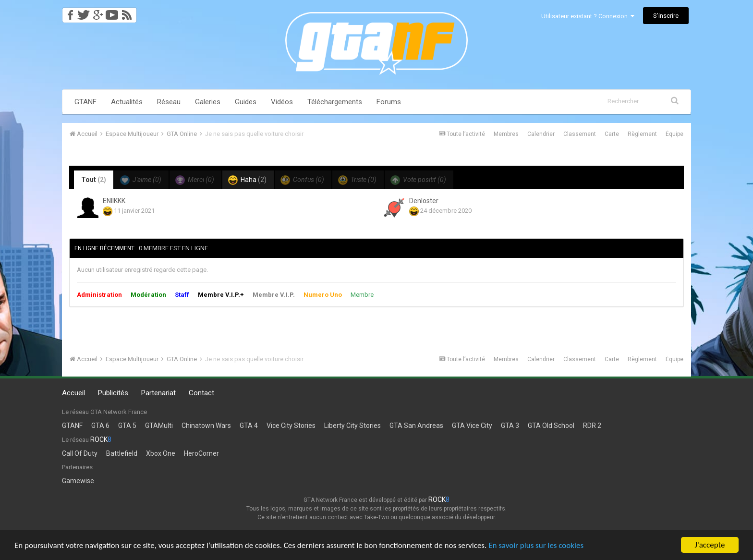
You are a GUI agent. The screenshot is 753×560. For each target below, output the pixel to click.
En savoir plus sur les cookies (536, 545)
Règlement (642, 134)
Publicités (113, 393)
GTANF (85, 102)
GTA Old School (551, 426)
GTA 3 (510, 426)
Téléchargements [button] (335, 102)
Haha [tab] (247, 180)
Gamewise (78, 481)
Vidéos (282, 102)
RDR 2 (592, 426)
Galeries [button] (208, 102)
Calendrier (541, 134)
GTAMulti (159, 426)
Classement (580, 134)
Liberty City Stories (352, 426)
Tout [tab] (94, 180)
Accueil (73, 393)
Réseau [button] (169, 102)
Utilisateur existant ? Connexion (588, 16)
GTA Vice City (472, 426)
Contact (201, 393)
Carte (612, 134)
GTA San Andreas (416, 426)
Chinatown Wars (206, 426)
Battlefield (122, 453)
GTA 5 (127, 426)
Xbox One (161, 453)
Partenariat (158, 393)
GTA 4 (249, 426)
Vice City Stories (291, 426)
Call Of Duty (80, 453)
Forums (389, 102)
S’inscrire (666, 16)
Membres (506, 134)
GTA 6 (100, 426)
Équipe (674, 134)
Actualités (127, 102)
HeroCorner (201, 453)
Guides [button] (246, 102)
